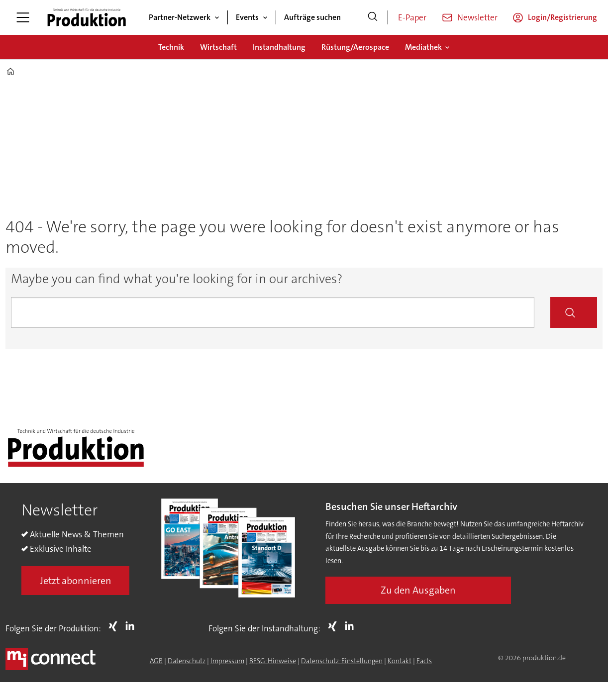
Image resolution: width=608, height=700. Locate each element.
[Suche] (373, 17)
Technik (171, 47)
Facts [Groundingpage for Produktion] (424, 661)
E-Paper (412, 17)
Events (247, 17)
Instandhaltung (279, 47)
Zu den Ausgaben (418, 590)
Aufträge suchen (312, 17)
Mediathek (423, 47)
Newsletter (477, 17)
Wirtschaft (218, 47)
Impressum (227, 661)
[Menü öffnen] (23, 17)
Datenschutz (187, 661)
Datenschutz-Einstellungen (342, 661)
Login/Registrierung (562, 17)
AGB (156, 661)
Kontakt (400, 661)
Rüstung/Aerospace (355, 47)
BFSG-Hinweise (273, 661)
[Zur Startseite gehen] (87, 17)
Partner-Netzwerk (180, 17)
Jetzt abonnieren (76, 581)
